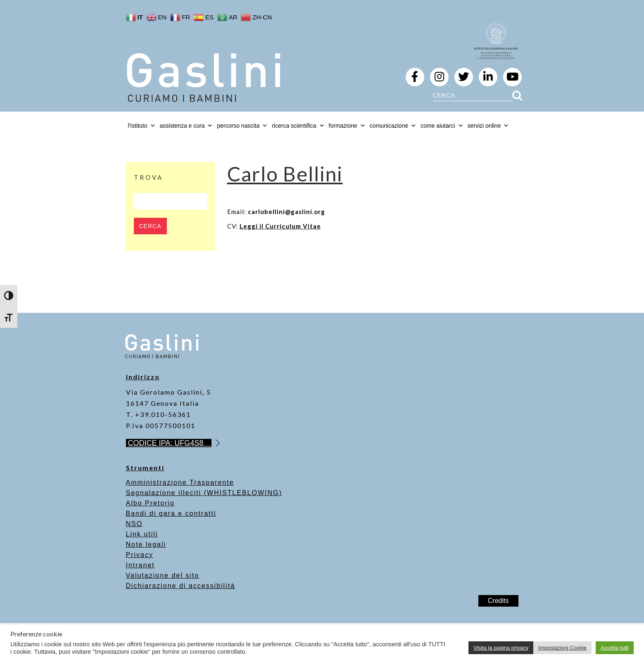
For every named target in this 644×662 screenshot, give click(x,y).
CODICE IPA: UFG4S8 (170, 443)
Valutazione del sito (163, 575)
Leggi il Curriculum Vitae (280, 226)
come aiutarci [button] (442, 126)
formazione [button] (347, 126)
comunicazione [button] (393, 126)
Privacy (140, 555)
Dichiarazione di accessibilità (181, 586)
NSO (134, 524)
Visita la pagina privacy (501, 648)
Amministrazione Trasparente (180, 482)
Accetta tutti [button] (615, 648)
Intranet (140, 565)
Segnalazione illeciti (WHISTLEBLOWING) (204, 493)
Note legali (146, 544)
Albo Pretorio (151, 503)
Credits (498, 601)
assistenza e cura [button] (187, 126)
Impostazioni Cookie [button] (562, 648)
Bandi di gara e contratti (171, 513)
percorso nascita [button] (242, 126)
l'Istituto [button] (142, 126)
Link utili (142, 534)
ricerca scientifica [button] (298, 126)
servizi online (488, 126)
